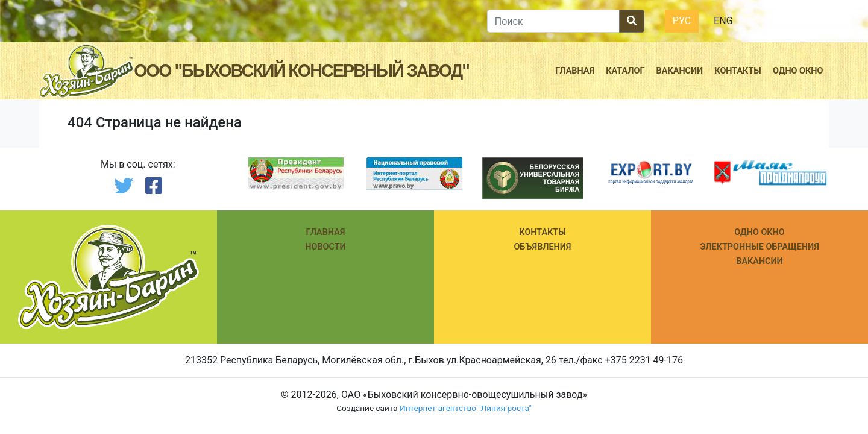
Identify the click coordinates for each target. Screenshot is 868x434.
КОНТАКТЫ (542, 232)
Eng (723, 21)
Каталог (625, 71)
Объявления (542, 247)
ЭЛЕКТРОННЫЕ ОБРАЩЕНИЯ (759, 247)
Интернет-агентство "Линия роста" (466, 408)
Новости (325, 247)
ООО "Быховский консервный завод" (301, 71)
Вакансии (680, 71)
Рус (682, 21)
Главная (575, 71)
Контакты (738, 71)
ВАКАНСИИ (759, 261)
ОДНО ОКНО (759, 232)
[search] (553, 21)
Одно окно (798, 71)
